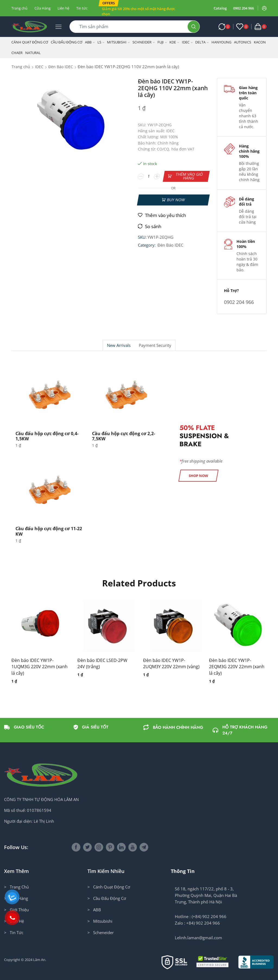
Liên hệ (63, 8)
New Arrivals (119, 345)
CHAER (17, 53)
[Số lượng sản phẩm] (149, 176)
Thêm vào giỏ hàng (189, 176)
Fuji (162, 42)
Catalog (220, 8)
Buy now (176, 200)
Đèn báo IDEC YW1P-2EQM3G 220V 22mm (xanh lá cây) (237, 667)
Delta (202, 42)
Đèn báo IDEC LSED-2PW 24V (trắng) (102, 664)
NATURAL (33, 53)
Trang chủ (19, 8)
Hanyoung (221, 42)
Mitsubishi (118, 42)
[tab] (119, 345)
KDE (174, 42)
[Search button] (194, 27)
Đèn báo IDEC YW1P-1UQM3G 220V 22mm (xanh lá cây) (40, 667)
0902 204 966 (244, 8)
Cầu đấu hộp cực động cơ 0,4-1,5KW (47, 436)
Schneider (144, 42)
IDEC (187, 42)
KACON (260, 42)
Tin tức (82, 8)
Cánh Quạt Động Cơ (30, 42)
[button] (109, 3)
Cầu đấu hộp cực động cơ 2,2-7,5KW (124, 436)
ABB (90, 42)
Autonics (243, 42)
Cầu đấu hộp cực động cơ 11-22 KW (49, 531)
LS (101, 42)
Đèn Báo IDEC (61, 67)
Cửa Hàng (42, 8)
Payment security (155, 345)
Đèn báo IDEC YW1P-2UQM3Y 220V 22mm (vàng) (171, 664)
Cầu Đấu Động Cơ (67, 42)
